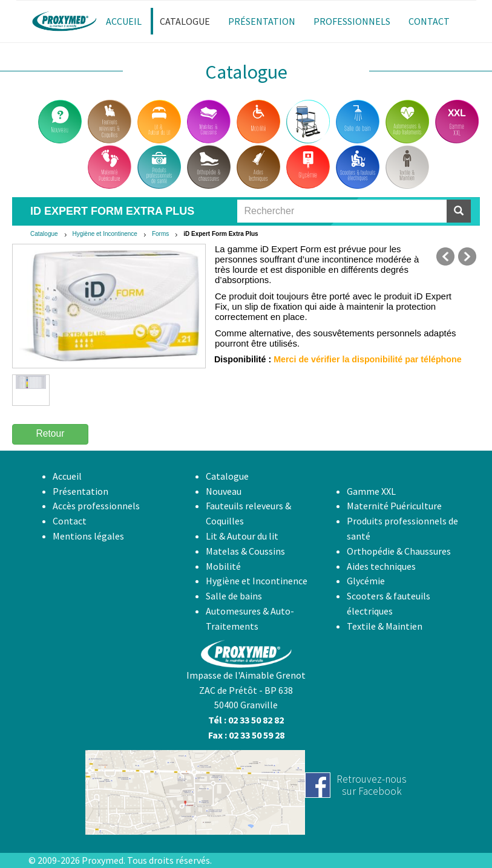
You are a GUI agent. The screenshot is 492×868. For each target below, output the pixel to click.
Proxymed (103, 860)
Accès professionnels (96, 506)
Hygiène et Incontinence (105, 234)
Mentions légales (88, 536)
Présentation (80, 491)
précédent (445, 256)
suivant (467, 256)
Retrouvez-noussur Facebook (372, 785)
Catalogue (44, 234)
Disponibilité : (243, 359)
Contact (70, 521)
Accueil (67, 476)
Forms (160, 234)
